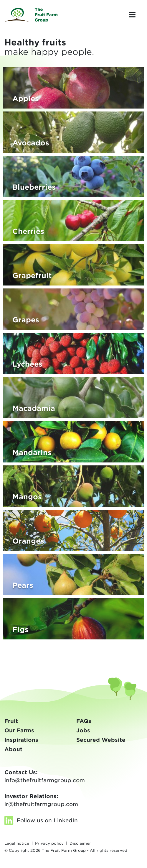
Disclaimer (80, 843)
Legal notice (17, 843)
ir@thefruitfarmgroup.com (41, 804)
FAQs (84, 721)
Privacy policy (49, 843)
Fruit (11, 721)
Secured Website (101, 740)
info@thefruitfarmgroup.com (45, 780)
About (13, 749)
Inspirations (21, 740)
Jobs (83, 730)
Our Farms (19, 730)
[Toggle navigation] (132, 15)
